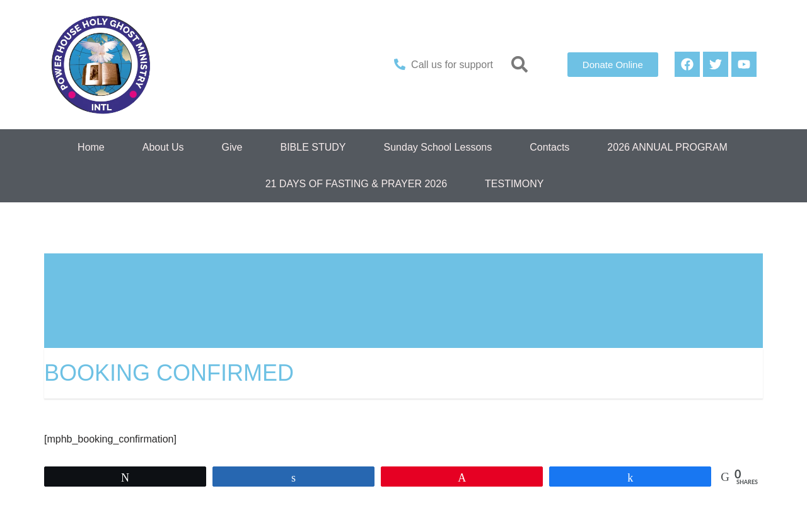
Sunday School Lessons (438, 147)
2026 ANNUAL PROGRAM (667, 147)
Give (232, 147)
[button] (520, 65)
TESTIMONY (514, 184)
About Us (163, 147)
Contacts (549, 147)
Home (91, 147)
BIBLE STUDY (313, 147)
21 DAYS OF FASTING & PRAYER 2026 (356, 184)
